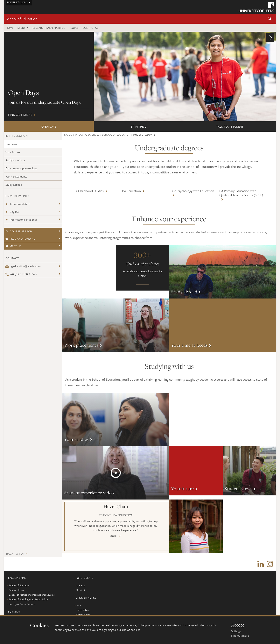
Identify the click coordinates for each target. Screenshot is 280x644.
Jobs (79, 605)
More (223, 272)
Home (10, 28)
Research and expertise (49, 28)
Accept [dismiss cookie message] (238, 625)
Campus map (83, 615)
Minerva (81, 586)
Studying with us (15, 160)
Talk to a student (230, 126)
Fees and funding (21, 239)
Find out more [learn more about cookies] (240, 635)
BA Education (131, 191)
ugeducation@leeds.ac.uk (23, 266)
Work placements (16, 176)
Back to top (15, 554)
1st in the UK (139, 126)
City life (12, 212)
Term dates (82, 610)
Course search (19, 231)
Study (21, 28)
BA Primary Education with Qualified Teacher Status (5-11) (241, 193)
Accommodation (18, 204)
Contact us (90, 28)
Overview (11, 144)
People (74, 28)
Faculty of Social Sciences (82, 135)
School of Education (22, 19)
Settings (236, 631)
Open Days (49, 126)
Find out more (140, 77)
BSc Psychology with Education (192, 191)
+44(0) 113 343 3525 (21, 274)
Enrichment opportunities (21, 168)
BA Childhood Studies (89, 191)
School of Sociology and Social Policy (28, 600)
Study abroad (14, 184)
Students (81, 590)
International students (21, 219)
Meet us (13, 246)
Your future (13, 152)
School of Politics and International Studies (32, 595)
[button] (270, 19)
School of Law (16, 590)
